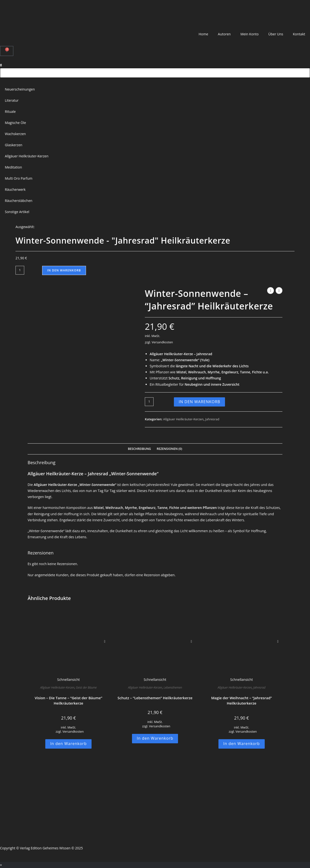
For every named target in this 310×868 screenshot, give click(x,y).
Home (203, 34)
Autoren (224, 34)
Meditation (13, 167)
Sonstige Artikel (17, 212)
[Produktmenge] (20, 270)
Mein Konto (250, 34)
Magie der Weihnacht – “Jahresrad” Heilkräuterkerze (241, 701)
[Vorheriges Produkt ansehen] (271, 291)
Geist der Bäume (86, 687)
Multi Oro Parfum (19, 178)
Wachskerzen (15, 134)
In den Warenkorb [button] (68, 744)
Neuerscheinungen (20, 89)
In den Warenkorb (64, 270)
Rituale (10, 111)
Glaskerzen (14, 145)
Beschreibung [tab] (139, 449)
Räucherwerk (15, 189)
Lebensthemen (173, 687)
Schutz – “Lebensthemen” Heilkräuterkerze (155, 698)
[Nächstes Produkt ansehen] (279, 291)
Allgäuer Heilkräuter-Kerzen (27, 156)
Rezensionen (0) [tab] (169, 449)
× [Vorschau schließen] (1, 865)
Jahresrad (212, 419)
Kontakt (299, 34)
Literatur (12, 100)
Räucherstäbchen (19, 201)
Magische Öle (15, 123)
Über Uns (276, 34)
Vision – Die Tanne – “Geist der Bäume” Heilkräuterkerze (68, 701)
